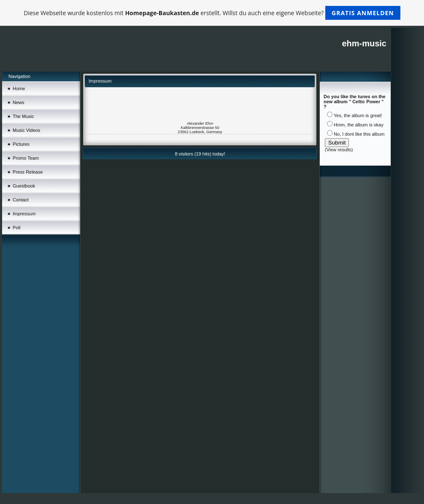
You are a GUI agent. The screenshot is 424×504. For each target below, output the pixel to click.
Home (19, 88)
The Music (23, 116)
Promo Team (26, 158)
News (19, 102)
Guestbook (24, 186)
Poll (16, 228)
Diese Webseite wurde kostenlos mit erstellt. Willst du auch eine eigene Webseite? (212, 13)
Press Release (28, 172)
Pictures (21, 144)
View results (339, 150)
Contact (21, 200)
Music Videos (26, 130)
